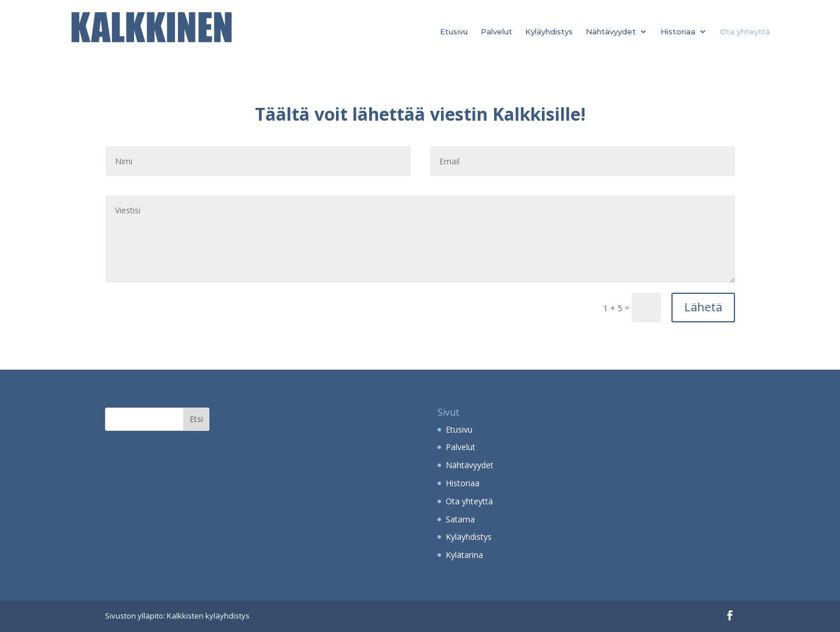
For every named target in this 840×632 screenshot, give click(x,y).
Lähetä (703, 307)
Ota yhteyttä (745, 31)
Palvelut (496, 31)
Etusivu (454, 31)
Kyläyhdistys (549, 31)
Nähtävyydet (611, 31)
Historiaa (678, 31)
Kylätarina (464, 555)
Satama (460, 519)
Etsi (196, 419)
